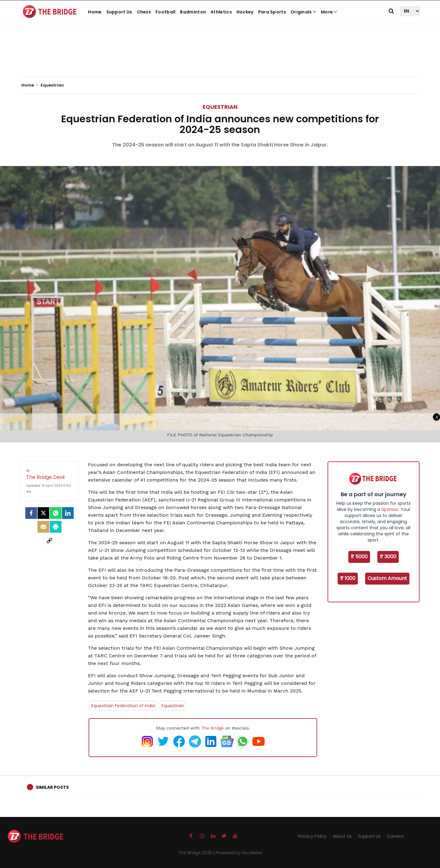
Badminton (193, 12)
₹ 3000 (388, 557)
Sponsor (390, 509)
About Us (342, 836)
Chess (144, 12)
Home (95, 12)
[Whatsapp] (56, 513)
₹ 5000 (359, 557)
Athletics (221, 12)
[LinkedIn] (68, 513)
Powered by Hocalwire (239, 853)
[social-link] (50, 541)
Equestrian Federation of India (123, 706)
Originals (303, 12)
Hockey (245, 12)
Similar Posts (52, 787)
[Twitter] (43, 513)
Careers (395, 836)
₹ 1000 (348, 578)
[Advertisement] (220, 58)
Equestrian (220, 107)
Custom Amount (387, 578)
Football (165, 12)
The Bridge (213, 728)
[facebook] (31, 513)
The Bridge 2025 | (197, 853)
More (329, 12)
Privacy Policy (312, 836)
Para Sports (272, 12)
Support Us (119, 12)
